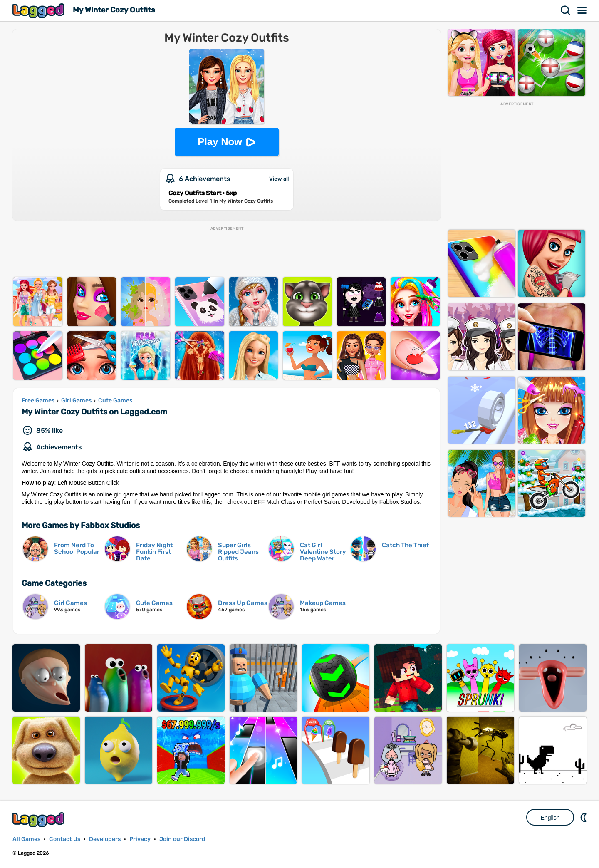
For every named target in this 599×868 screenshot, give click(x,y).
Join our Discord (182, 839)
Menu (582, 10)
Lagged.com (40, 820)
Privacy (140, 839)
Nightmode (584, 817)
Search (566, 10)
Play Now (220, 142)
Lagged (40, 11)
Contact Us (65, 839)
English (550, 818)
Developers (105, 839)
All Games (26, 839)
